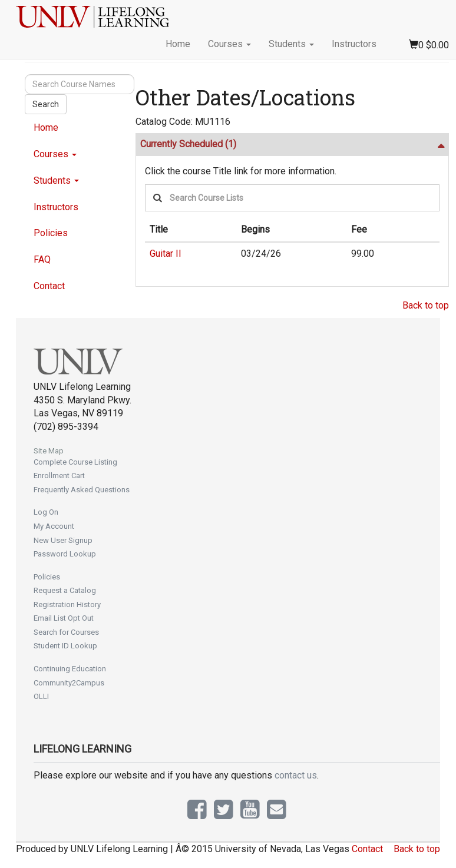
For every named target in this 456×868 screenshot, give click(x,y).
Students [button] (291, 44)
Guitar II (166, 254)
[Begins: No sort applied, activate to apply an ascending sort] (291, 230)
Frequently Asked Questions (82, 490)
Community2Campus (69, 683)
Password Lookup (65, 554)
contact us (296, 775)
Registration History (67, 604)
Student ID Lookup (65, 646)
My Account (54, 526)
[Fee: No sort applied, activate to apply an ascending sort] (382, 230)
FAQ (42, 259)
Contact (49, 286)
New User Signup (63, 540)
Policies (51, 233)
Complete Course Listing (75, 462)
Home (178, 44)
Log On (46, 512)
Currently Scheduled (188, 144)
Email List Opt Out (64, 618)
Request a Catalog (65, 590)
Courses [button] (229, 44)
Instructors (354, 44)
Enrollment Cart (59, 476)
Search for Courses (66, 632)
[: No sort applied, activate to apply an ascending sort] (429, 230)
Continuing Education (70, 669)
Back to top (426, 305)
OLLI (41, 696)
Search (46, 104)
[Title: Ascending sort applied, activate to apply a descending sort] (191, 230)
